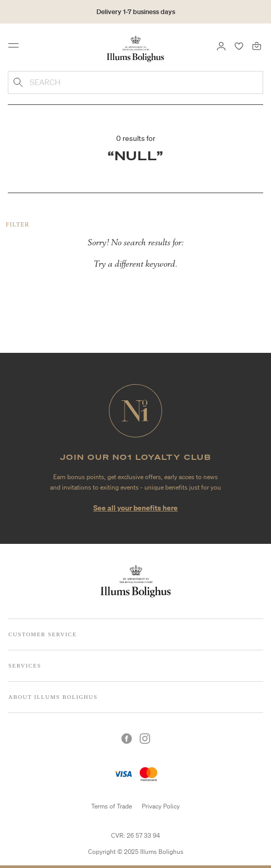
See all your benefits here (135, 508)
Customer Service (42, 634)
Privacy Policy (161, 806)
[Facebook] (127, 739)
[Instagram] (145, 739)
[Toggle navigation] (17, 48)
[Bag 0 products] (257, 45)
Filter (18, 224)
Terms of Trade (112, 806)
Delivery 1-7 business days (136, 12)
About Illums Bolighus (53, 697)
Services (25, 665)
